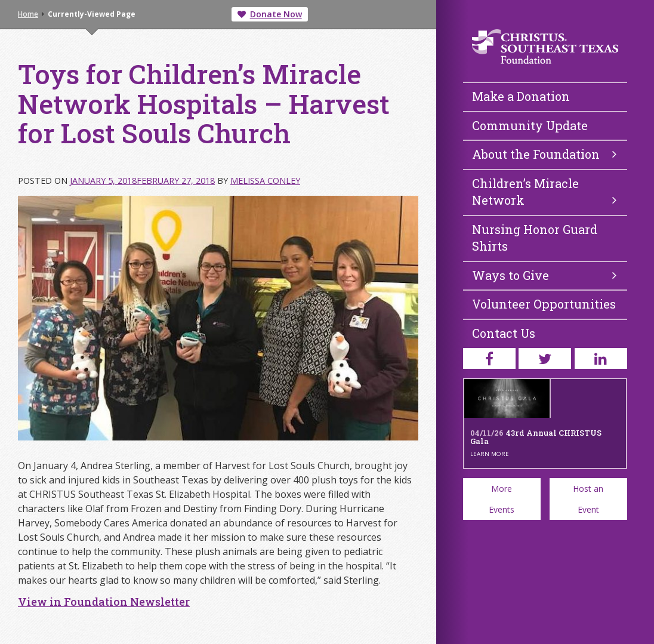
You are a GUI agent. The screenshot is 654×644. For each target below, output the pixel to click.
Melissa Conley (265, 181)
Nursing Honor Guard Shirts (535, 238)
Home (28, 14)
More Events (502, 499)
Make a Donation (521, 96)
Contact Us (504, 333)
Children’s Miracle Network (544, 192)
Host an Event (588, 499)
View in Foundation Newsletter (104, 602)
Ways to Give (544, 275)
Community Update (530, 125)
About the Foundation (544, 154)
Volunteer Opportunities (544, 304)
